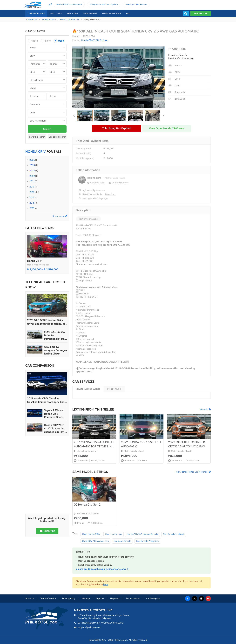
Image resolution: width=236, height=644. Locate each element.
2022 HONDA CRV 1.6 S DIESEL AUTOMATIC (141, 444)
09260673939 (108, 623)
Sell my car (201, 13)
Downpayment (83, 148)
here (106, 584)
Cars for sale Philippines (148, 541)
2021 (32, 181)
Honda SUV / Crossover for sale (142, 534)
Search (47, 129)
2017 (32, 197)
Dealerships (90, 13)
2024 (32, 165)
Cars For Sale (36, 13)
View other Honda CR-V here (167, 128)
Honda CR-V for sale (70, 20)
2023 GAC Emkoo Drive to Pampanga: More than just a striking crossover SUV (55, 335)
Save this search (37, 137)
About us (30, 598)
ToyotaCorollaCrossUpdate (105, 4)
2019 (32, 187)
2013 (32, 208)
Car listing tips (153, 598)
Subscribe (47, 531)
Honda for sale (49, 20)
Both (35, 41)
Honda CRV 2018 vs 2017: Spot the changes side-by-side (54, 428)
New (48, 41)
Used (61, 41)
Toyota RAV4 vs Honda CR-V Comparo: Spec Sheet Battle (53, 414)
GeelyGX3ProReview (137, 4)
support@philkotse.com (89, 627)
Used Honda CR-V (91, 534)
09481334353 (84, 623)
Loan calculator (88, 389)
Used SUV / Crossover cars (95, 541)
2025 (32, 160)
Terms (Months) (83, 153)
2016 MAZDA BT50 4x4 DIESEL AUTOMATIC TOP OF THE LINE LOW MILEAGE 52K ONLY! (94, 444)
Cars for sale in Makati (174, 534)
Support (100, 598)
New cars (72, 13)
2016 (32, 203)
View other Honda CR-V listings (192, 472)
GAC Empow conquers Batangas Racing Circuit (55, 350)
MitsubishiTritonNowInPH (70, 4)
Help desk (115, 598)
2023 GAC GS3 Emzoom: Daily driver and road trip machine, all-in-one (47, 322)
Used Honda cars (114, 534)
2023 (32, 171)
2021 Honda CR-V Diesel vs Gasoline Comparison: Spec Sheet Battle (47, 400)
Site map (86, 598)
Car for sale (32, 20)
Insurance (114, 389)
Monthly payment (85, 158)
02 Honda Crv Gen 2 (87, 505)
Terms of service (48, 598)
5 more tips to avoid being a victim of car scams (103, 569)
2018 (32, 192)
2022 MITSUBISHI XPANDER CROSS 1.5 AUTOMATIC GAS (187, 444)
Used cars (56, 13)
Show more (58, 216)
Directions (110, 194)
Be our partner (133, 598)
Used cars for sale (122, 541)
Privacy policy (69, 598)
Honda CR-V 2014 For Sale (94, 40)
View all (203, 409)
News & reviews (112, 13)
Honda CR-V (34, 261)
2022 (32, 176)
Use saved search (57, 137)
